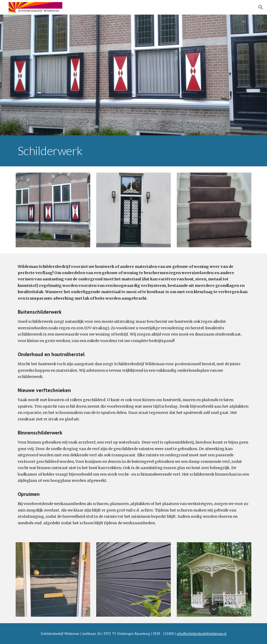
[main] (134, 151)
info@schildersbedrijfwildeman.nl (202, 634)
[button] (261, 7)
